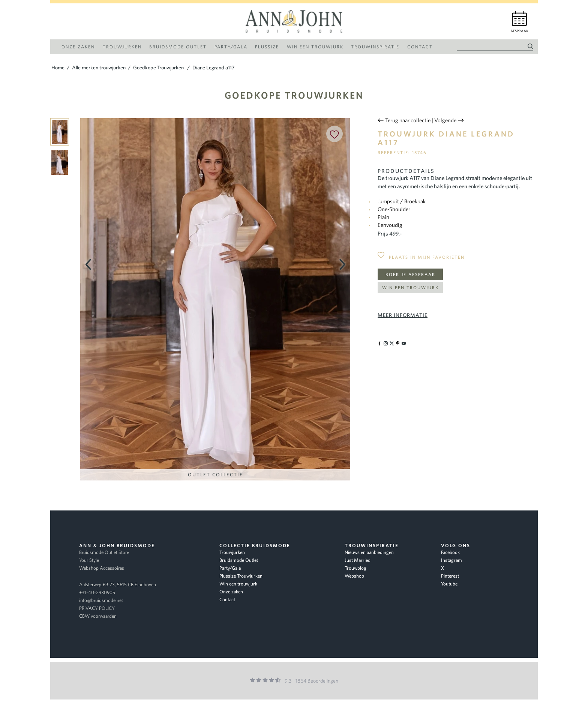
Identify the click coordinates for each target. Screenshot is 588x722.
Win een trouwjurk (410, 287)
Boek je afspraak (410, 274)
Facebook (450, 552)
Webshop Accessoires (102, 568)
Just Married (358, 560)
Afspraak (519, 31)
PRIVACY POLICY (97, 608)
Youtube (449, 584)
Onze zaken (231, 592)
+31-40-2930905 (97, 592)
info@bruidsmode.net (101, 600)
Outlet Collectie (215, 475)
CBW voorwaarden (98, 616)
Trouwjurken (232, 552)
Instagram (451, 560)
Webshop (354, 576)
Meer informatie (403, 315)
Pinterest (450, 576)
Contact (227, 600)
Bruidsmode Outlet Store (104, 552)
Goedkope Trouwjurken (294, 95)
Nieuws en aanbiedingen (369, 552)
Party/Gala (230, 568)
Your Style (89, 560)
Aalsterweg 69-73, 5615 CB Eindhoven (118, 585)
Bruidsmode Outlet (239, 560)
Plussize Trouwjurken (241, 576)
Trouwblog (355, 568)
